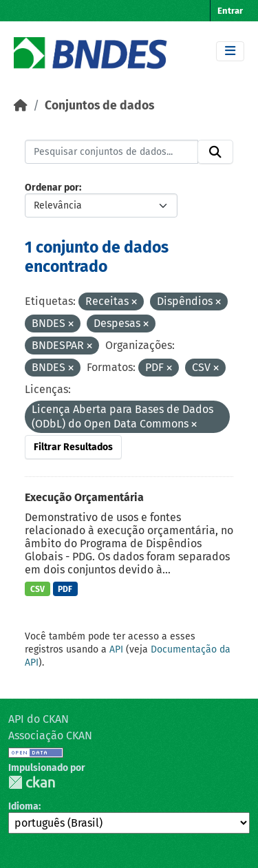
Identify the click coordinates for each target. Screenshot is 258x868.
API (116, 649)
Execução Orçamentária (84, 497)
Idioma (23, 806)
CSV (37, 589)
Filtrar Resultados (73, 447)
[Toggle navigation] (230, 51)
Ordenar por (52, 188)
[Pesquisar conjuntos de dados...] (111, 152)
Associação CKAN (50, 735)
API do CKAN (39, 719)
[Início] (21, 106)
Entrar (230, 11)
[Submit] (215, 152)
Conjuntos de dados (99, 106)
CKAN (32, 782)
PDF (65, 589)
